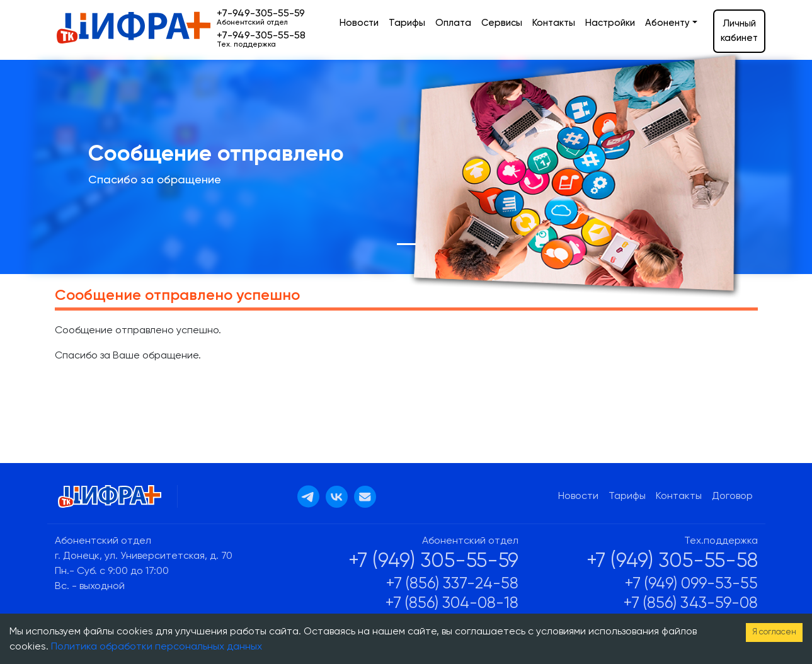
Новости (359, 23)
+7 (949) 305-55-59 (433, 561)
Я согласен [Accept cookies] (774, 632)
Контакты (554, 23)
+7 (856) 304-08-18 (452, 604)
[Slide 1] (406, 244)
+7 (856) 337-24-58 (452, 584)
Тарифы (407, 23)
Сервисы (502, 23)
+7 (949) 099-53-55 (691, 584)
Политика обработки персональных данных (157, 647)
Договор (732, 496)
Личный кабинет (739, 31)
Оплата (453, 23)
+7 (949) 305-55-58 (672, 561)
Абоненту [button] (667, 23)
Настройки (610, 23)
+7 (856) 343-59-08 (691, 604)
